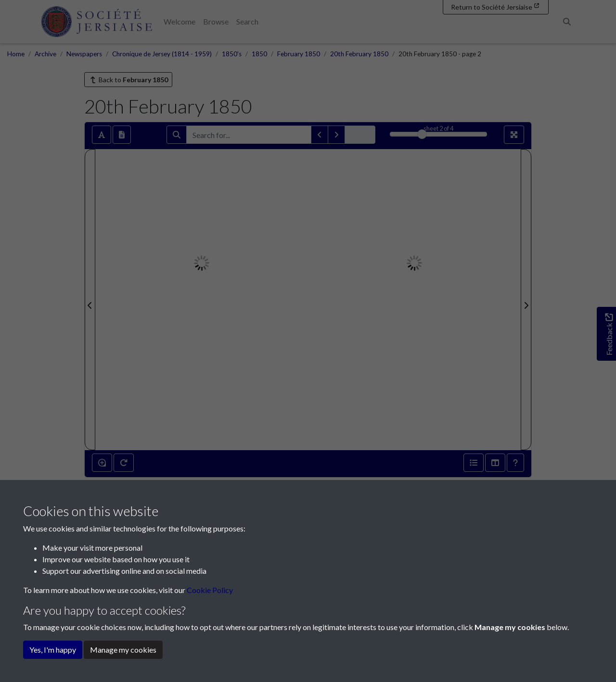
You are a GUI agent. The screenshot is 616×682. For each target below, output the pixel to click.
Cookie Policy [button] (210, 590)
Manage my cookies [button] (123, 650)
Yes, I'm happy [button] (53, 650)
